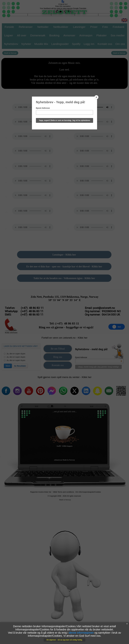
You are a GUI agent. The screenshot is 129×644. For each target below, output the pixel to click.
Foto (105, 27)
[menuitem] (58, 349)
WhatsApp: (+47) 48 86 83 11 (24, 311)
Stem (8, 366)
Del (117, 327)
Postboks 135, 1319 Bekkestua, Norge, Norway (71, 297)
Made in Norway (65, 500)
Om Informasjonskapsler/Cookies (88, 492)
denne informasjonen (81, 633)
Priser (94, 27)
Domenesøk (38, 35)
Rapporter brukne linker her (41, 492)
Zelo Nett (36, 297)
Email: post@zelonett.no (100, 308)
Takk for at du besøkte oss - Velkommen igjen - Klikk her (64, 278)
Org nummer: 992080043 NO (103, 311)
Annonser (69, 35)
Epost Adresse (99, 357)
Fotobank (118, 27)
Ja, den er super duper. (15, 354)
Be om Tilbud (58, 349)
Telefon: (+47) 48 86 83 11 (24, 308)
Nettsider (43, 27)
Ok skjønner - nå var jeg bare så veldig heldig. (64, 640)
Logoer (9, 35)
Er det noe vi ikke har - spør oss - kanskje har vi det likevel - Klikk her (64, 266)
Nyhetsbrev (11, 44)
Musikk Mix (41, 44)
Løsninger (79, 27)
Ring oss (58, 357)
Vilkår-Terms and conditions (63, 492)
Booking (54, 35)
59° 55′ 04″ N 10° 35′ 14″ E (65, 300)
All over (22, 35)
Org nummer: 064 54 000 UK (102, 315)
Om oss (120, 44)
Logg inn (89, 44)
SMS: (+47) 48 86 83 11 (24, 315)
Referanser (26, 27)
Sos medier (118, 35)
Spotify (76, 44)
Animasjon (86, 35)
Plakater (102, 35)
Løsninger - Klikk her (64, 255)
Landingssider (60, 44)
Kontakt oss (58, 365)
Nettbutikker (61, 27)
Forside (9, 27)
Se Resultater (20, 366)
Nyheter (26, 44)
